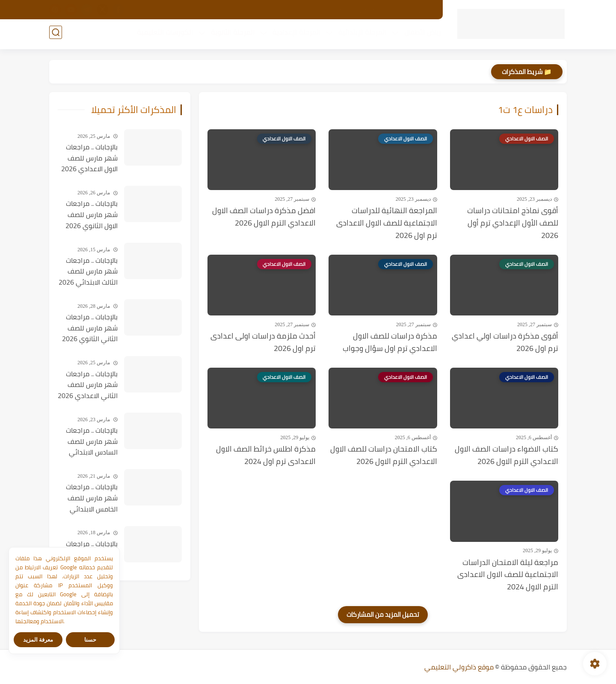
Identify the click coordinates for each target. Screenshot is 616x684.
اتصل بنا (335, 10)
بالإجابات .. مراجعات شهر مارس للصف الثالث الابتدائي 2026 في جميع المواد (88, 272)
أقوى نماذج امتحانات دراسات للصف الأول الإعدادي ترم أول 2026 (513, 223)
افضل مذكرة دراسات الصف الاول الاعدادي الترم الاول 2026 (264, 217)
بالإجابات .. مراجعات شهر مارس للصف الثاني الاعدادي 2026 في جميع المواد (88, 385)
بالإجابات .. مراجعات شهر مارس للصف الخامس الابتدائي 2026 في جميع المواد (92, 498)
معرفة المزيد (38, 640)
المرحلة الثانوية (230, 35)
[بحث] (56, 35)
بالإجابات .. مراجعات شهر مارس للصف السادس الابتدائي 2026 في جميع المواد (92, 442)
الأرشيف (423, 10)
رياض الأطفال (420, 35)
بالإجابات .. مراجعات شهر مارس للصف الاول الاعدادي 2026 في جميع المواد (89, 158)
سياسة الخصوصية (379, 10)
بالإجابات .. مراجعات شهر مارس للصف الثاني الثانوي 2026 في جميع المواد (90, 328)
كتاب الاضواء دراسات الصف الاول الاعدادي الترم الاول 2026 (506, 455)
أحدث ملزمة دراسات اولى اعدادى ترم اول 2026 (263, 342)
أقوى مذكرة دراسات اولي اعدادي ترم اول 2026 (505, 342)
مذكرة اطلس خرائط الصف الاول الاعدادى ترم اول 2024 (266, 455)
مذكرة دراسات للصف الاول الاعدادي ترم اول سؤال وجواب (390, 342)
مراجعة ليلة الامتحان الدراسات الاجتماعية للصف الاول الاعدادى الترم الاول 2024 (508, 575)
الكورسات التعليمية (162, 35)
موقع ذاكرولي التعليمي (459, 667)
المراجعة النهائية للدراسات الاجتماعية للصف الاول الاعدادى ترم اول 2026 (387, 223)
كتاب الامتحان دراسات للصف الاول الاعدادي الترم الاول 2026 (384, 455)
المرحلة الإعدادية (294, 35)
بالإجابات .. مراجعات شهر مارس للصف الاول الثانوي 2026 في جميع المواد (92, 215)
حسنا (90, 640)
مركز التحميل (298, 10)
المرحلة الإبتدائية (360, 35)
